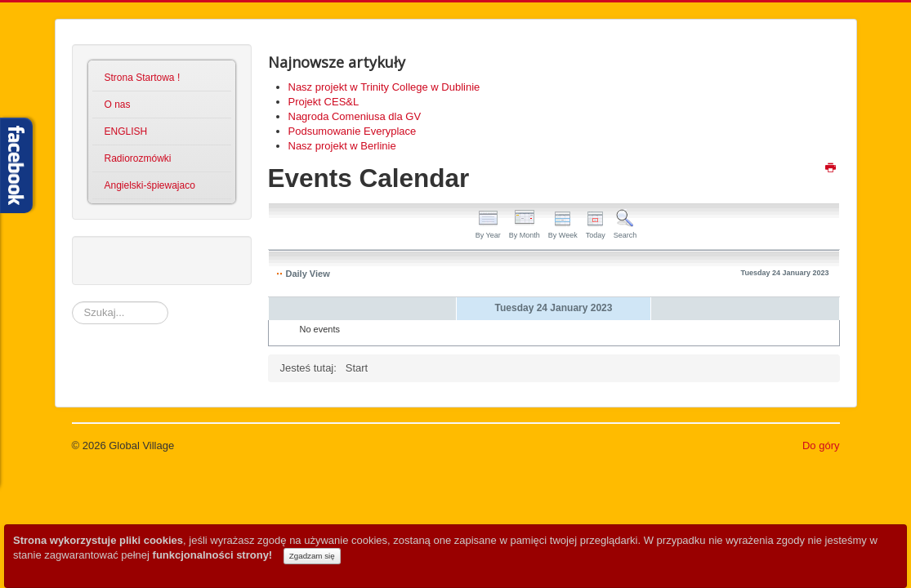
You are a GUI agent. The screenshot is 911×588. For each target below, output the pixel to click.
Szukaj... (72, 302)
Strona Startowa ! (143, 78)
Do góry (821, 445)
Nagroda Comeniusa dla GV (355, 116)
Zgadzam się (312, 556)
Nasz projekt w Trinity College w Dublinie (384, 87)
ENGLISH (126, 131)
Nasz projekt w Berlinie (342, 146)
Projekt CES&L (324, 102)
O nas (118, 105)
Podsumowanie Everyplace (353, 131)
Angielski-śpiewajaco (150, 185)
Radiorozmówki (138, 158)
